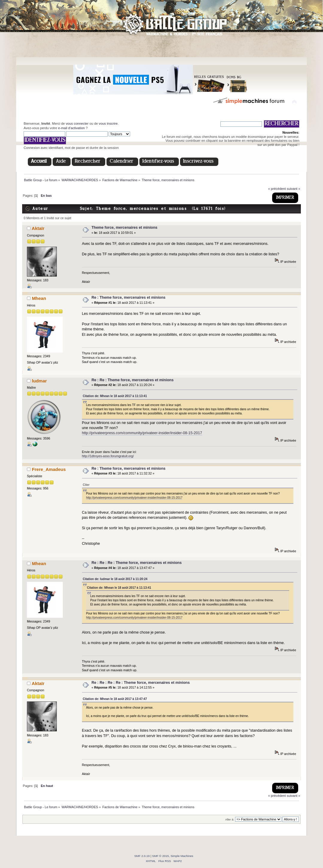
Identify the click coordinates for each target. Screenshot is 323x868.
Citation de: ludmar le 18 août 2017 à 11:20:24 (115, 579)
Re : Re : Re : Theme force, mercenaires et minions (137, 563)
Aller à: (230, 819)
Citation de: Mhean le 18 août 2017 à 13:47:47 (115, 699)
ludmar (39, 381)
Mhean (39, 298)
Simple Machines (182, 856)
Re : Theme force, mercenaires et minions (128, 298)
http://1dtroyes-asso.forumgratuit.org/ (108, 456)
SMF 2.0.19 (142, 856)
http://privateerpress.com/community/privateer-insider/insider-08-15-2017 (142, 433)
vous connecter (77, 123)
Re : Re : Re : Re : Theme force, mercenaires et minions (141, 683)
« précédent (277, 189)
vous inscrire (108, 123)
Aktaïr (38, 228)
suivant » (294, 189)
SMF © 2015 (161, 856)
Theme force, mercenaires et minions (124, 228)
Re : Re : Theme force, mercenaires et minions (132, 380)
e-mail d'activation (71, 128)
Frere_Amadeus (49, 469)
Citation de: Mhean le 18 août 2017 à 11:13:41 (115, 396)
